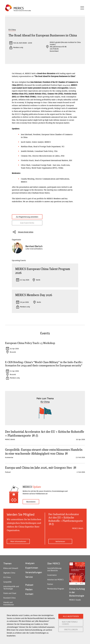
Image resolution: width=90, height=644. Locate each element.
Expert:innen (32, 570)
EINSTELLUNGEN (71, 629)
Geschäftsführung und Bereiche (54, 571)
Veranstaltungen (34, 574)
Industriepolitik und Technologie (11, 590)
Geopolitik (7, 584)
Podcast (29, 587)
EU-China (12, 30)
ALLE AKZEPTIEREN (71, 616)
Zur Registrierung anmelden (24, 218)
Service (29, 579)
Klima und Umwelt (11, 570)
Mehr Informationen (18, 544)
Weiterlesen (60, 544)
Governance (52, 577)
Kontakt (29, 596)
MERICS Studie (75, 602)
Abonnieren (31, 504)
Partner (50, 586)
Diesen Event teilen (26, 234)
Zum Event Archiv (24, 225)
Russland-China (9, 600)
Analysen (30, 565)
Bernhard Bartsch (34, 248)
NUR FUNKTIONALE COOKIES (70, 623)
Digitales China (9, 575)
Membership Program (56, 591)
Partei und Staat (10, 595)
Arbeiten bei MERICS (55, 582)
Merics (19, 8)
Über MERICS (54, 566)
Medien (29, 592)
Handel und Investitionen (9, 606)
